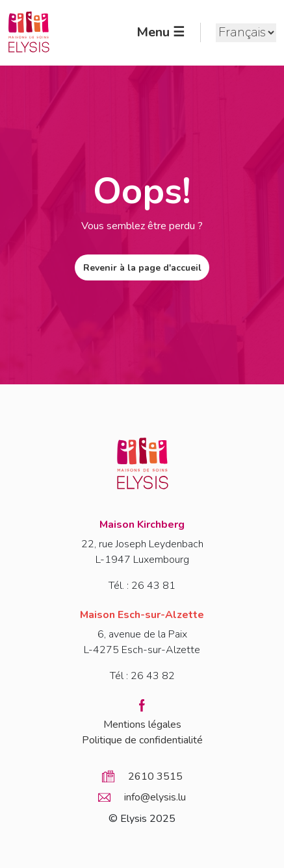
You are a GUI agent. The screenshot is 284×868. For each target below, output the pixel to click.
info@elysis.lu (155, 797)
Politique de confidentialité (142, 740)
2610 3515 (155, 776)
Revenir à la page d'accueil (142, 268)
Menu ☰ (161, 32)
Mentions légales (142, 725)
